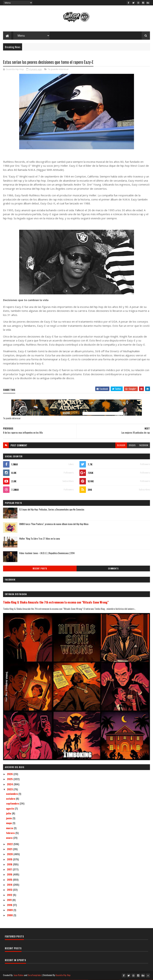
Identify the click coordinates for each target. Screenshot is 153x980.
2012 (10, 895)
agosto (10, 808)
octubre (11, 798)
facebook (144, 445)
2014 (10, 885)
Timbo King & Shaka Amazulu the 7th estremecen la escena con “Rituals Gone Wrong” (56, 602)
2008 (10, 915)
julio (9, 813)
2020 (10, 854)
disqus (132, 445)
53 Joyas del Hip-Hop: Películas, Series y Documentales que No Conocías (52, 509)
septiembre (13, 803)
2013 (10, 890)
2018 (10, 864)
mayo (9, 823)
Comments (113, 568)
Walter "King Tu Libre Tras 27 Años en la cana (40, 538)
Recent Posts (40, 568)
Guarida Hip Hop (63, 975)
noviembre (12, 794)
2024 (10, 784)
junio (9, 818)
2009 (10, 910)
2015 (10, 880)
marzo (10, 828)
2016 (10, 874)
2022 (10, 844)
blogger (121, 445)
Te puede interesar (58, 69)
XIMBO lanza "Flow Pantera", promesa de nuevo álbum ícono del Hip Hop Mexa (54, 524)
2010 (10, 905)
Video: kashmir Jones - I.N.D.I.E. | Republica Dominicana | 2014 (47, 553)
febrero (11, 833)
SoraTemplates (35, 975)
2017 (10, 869)
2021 (10, 849)
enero (10, 838)
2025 (10, 779)
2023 (10, 789)
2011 (10, 900)
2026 (10, 774)
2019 (10, 859)
